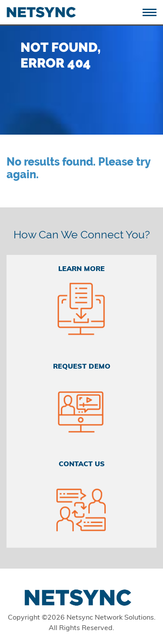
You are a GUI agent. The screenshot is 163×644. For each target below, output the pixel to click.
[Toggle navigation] (153, 12)
